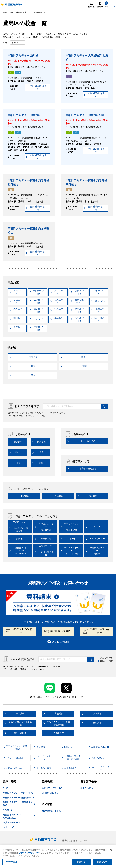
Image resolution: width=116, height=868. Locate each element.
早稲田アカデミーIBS (52, 788)
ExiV (5, 788)
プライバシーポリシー (29, 853)
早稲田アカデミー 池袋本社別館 (85, 115)
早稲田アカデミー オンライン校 (18, 793)
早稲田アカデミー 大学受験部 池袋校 (87, 58)
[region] (58, 857)
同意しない (102, 862)
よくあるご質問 (58, 642)
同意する (81, 862)
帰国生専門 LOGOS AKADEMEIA (19, 816)
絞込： (14, 43)
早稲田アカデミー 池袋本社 (24, 115)
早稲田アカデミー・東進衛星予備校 (19, 804)
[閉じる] (111, 850)
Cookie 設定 (12, 862)
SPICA (7, 810)
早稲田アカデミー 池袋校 (23, 56)
